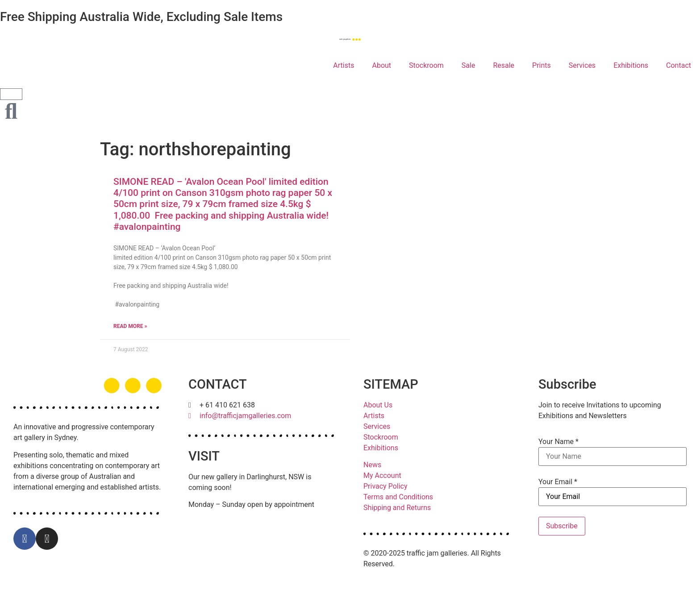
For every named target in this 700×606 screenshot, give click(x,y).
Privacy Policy (385, 486)
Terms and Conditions (398, 497)
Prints (542, 65)
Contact (679, 65)
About (381, 65)
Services (582, 65)
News (372, 465)
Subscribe (562, 526)
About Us (378, 405)
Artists (344, 65)
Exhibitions (631, 65)
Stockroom (426, 65)
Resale (504, 65)
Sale (469, 65)
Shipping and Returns (397, 508)
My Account (382, 475)
